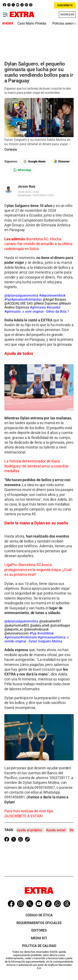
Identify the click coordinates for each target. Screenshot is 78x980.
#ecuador (54, 307)
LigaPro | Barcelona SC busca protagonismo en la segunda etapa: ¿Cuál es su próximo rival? (38, 570)
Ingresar (67, 14)
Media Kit (39, 938)
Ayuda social (56, 830)
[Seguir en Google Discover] (62, 162)
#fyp (8, 299)
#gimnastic (13, 312)
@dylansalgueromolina (21, 295)
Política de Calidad (39, 946)
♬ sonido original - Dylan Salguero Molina (37, 639)
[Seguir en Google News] (34, 162)
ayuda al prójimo (29, 830)
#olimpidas (33, 299)
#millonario (29, 637)
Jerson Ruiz (27, 187)
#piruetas (18, 299)
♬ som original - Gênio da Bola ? (45, 312)
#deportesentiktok (52, 295)
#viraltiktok (45, 633)
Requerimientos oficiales (39, 923)
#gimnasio (12, 637)
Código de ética (39, 915)
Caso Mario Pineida (32, 23)
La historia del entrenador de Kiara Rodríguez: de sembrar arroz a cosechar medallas (37, 466)
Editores (39, 930)
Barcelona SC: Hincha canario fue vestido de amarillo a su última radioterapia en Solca (38, 244)
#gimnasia (38, 307)
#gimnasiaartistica (52, 637)
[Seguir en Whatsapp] (22, 170)
